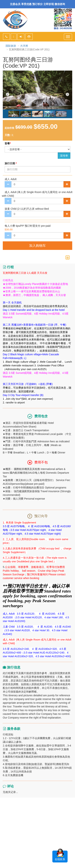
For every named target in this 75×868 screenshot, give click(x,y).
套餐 (8, 143)
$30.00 (9, 230)
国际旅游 (11, 46)
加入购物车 (37, 246)
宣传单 (64, 156)
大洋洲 (24, 46)
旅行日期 (11, 163)
